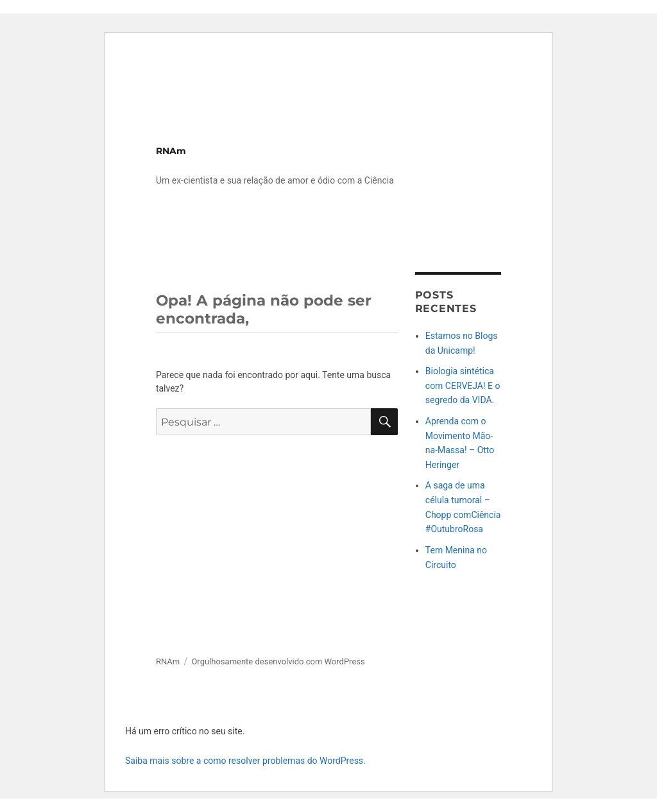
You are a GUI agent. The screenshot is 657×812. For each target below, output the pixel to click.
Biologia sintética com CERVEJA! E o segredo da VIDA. (463, 385)
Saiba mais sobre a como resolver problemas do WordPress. (245, 761)
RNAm (171, 151)
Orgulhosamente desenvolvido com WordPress (278, 661)
